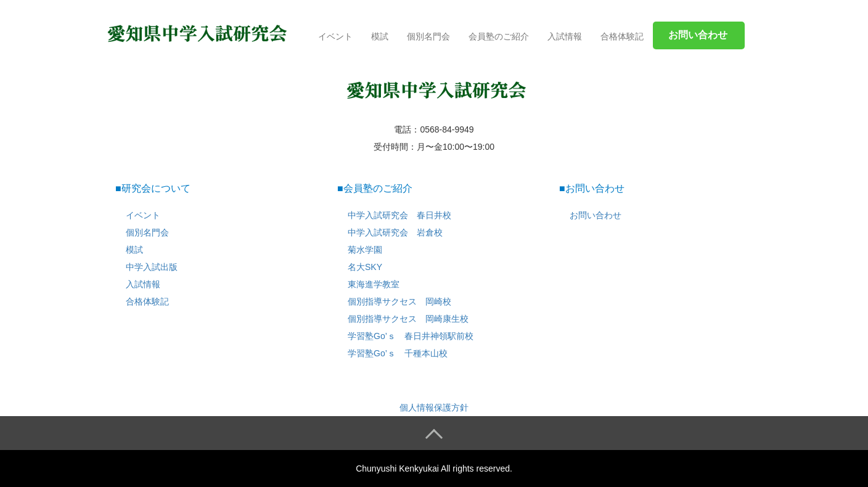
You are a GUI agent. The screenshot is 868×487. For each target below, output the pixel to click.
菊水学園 (365, 250)
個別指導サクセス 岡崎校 (399, 301)
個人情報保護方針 (434, 407)
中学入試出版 (152, 267)
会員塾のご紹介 (499, 36)
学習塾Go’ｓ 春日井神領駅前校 (411, 336)
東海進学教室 (374, 284)
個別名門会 (428, 36)
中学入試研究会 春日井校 (399, 215)
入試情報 (565, 36)
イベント (335, 36)
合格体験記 (622, 36)
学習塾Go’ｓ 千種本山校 (398, 353)
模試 (380, 36)
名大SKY (365, 267)
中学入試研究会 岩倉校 (395, 232)
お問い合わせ (596, 215)
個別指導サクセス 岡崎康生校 (408, 319)
